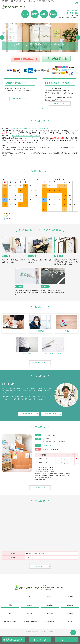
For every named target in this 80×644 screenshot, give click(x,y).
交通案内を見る (40, 568)
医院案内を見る (40, 489)
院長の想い (53, 14)
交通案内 (44, 14)
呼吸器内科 (30, 616)
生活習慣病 (50, 616)
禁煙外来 (70, 616)
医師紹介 (35, 14)
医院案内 (70, 599)
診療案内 (50, 607)
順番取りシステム (60, 104)
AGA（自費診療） (50, 624)
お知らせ (25, 14)
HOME (10, 599)
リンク (70, 624)
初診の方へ (30, 607)
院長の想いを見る (52, 415)
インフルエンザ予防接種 (30, 624)
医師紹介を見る (28, 415)
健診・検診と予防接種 (10, 624)
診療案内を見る (40, 363)
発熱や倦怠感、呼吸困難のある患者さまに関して (26, 136)
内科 (10, 616)
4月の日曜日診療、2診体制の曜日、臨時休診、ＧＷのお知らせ (30, 129)
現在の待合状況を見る (20, 99)
